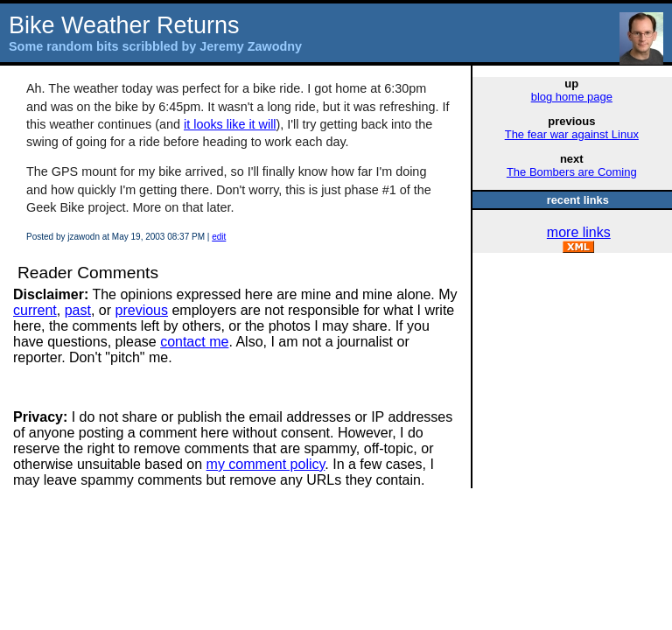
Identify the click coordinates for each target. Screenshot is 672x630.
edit (219, 237)
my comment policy (266, 464)
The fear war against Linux (572, 134)
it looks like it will (230, 124)
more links (579, 232)
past (78, 310)
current (35, 310)
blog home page (572, 97)
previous (142, 310)
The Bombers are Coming (572, 172)
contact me (194, 342)
